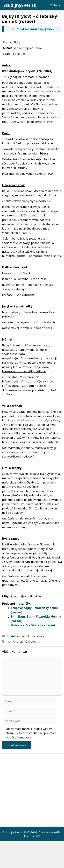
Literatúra (37, 636)
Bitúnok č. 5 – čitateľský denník (33, 625)
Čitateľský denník (18, 636)
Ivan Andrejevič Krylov (21, 641)
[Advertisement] (32, 790)
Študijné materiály (50, 832)
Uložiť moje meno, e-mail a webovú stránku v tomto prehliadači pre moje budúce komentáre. (31, 733)
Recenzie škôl (32, 836)
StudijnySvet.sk (20, 5)
